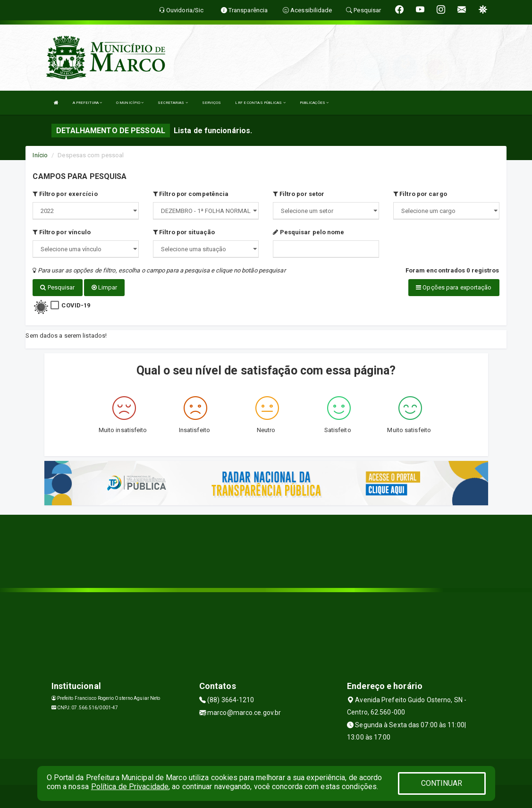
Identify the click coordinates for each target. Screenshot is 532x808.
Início (40, 155)
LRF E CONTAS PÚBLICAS (260, 103)
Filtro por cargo (420, 194)
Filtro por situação (184, 232)
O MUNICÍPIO (130, 103)
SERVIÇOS (212, 103)
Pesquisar (57, 287)
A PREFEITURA (87, 103)
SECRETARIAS (173, 103)
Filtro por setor (299, 194)
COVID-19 (76, 305)
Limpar (105, 287)
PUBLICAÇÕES (314, 103)
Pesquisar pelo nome (308, 232)
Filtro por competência (191, 194)
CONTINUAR (442, 783)
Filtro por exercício (65, 194)
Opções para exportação (454, 287)
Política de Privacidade (130, 787)
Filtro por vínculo (62, 232)
